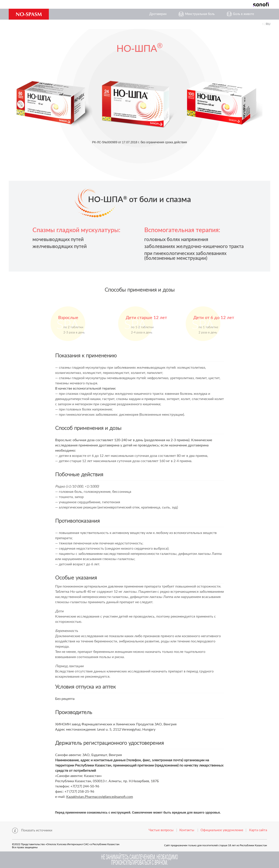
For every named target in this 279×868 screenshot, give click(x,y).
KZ (264, 24)
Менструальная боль (200, 14)
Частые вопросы (161, 830)
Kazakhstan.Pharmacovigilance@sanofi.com (100, 797)
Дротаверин (158, 14)
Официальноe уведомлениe (222, 830)
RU (268, 24)
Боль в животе (244, 14)
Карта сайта (258, 830)
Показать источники (37, 830)
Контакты (187, 830)
